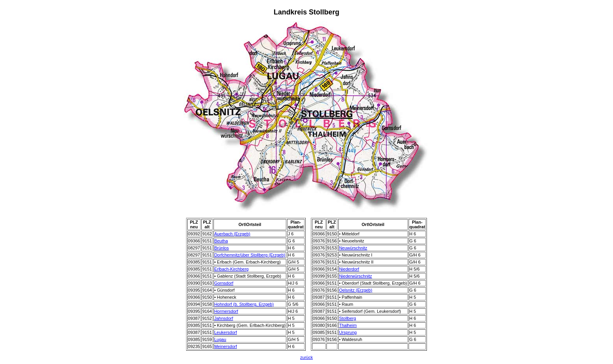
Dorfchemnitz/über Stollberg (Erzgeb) (250, 255)
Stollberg (347, 318)
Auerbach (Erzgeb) (232, 234)
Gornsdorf (224, 283)
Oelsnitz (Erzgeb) (356, 290)
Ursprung (348, 332)
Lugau (220, 339)
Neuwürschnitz (353, 248)
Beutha (221, 241)
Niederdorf (349, 269)
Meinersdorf (226, 346)
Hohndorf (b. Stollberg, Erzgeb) (244, 304)
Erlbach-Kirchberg (231, 269)
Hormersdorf (226, 311)
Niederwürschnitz (355, 276)
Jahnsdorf (224, 318)
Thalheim (348, 325)
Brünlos (221, 248)
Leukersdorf (226, 332)
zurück (306, 357)
